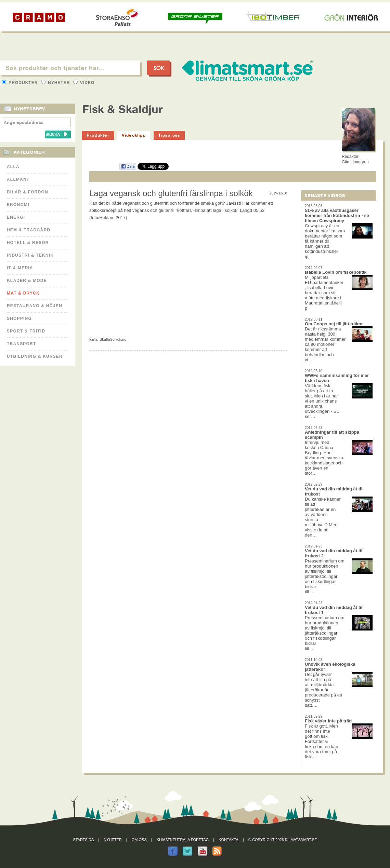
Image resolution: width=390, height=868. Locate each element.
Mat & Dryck (23, 293)
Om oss (139, 840)
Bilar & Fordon (28, 192)
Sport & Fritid (26, 331)
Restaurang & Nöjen (35, 306)
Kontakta (229, 840)
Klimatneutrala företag (183, 840)
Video (84, 83)
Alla (13, 167)
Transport (21, 344)
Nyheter (56, 83)
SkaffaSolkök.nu (113, 339)
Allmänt (18, 179)
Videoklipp (134, 135)
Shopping (19, 318)
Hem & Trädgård (29, 230)
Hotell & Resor (28, 243)
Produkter (21, 83)
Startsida (84, 840)
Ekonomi (18, 205)
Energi (16, 217)
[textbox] (70, 68)
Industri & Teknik (30, 255)
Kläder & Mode (27, 281)
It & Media (20, 268)
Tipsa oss (169, 135)
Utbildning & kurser (35, 356)
